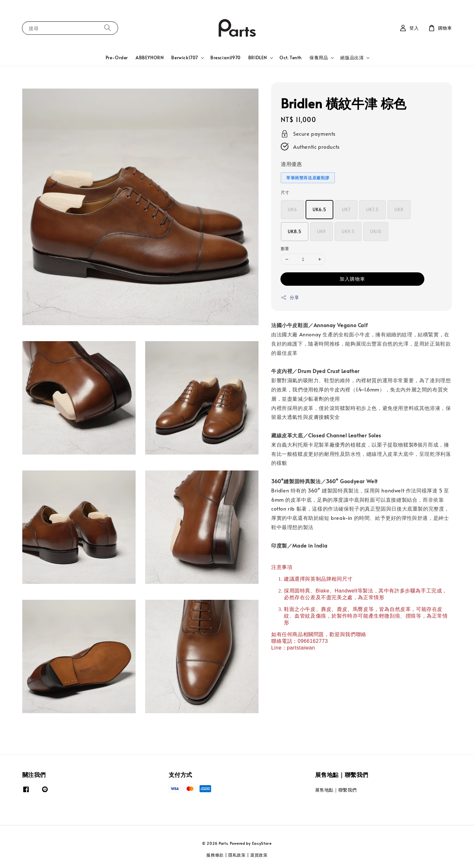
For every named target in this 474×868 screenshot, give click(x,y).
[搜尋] (108, 28)
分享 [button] (290, 297)
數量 (285, 248)
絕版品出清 (352, 58)
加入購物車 (352, 279)
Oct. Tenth (291, 57)
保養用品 (319, 58)
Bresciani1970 (226, 57)
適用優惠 (291, 164)
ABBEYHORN (150, 57)
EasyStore (262, 843)
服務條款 (215, 855)
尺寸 (285, 192)
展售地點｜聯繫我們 (336, 790)
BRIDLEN (258, 58)
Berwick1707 (185, 58)
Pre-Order (117, 57)
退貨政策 (259, 855)
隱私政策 (237, 855)
